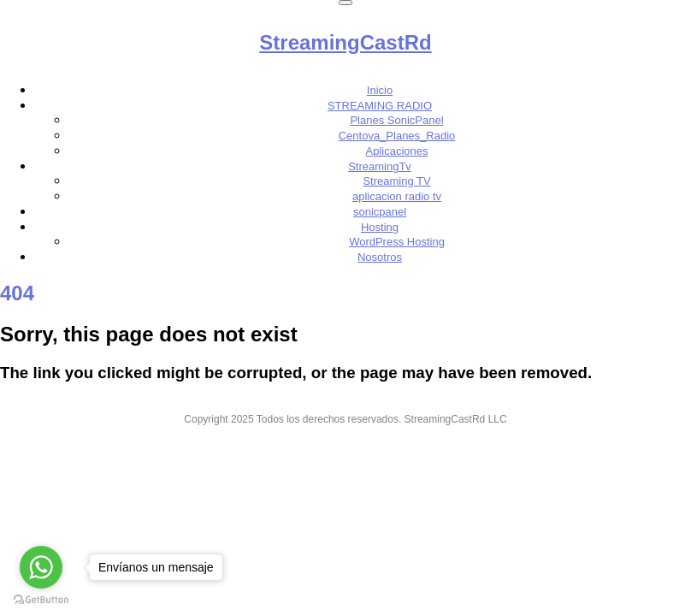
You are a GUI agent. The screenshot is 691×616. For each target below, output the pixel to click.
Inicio (380, 90)
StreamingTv (380, 166)
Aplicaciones (397, 151)
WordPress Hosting (397, 242)
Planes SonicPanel (396, 120)
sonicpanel (380, 212)
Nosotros (380, 257)
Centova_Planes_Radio (397, 136)
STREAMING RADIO (380, 106)
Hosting (380, 227)
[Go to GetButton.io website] (41, 599)
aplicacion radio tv (397, 196)
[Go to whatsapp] (41, 567)
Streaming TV (396, 181)
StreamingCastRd (345, 42)
